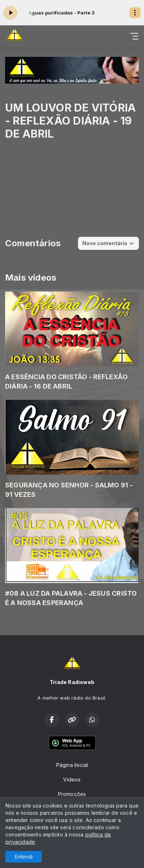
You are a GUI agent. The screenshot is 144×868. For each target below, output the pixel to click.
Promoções (72, 794)
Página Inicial (72, 765)
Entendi (24, 857)
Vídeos (72, 779)
